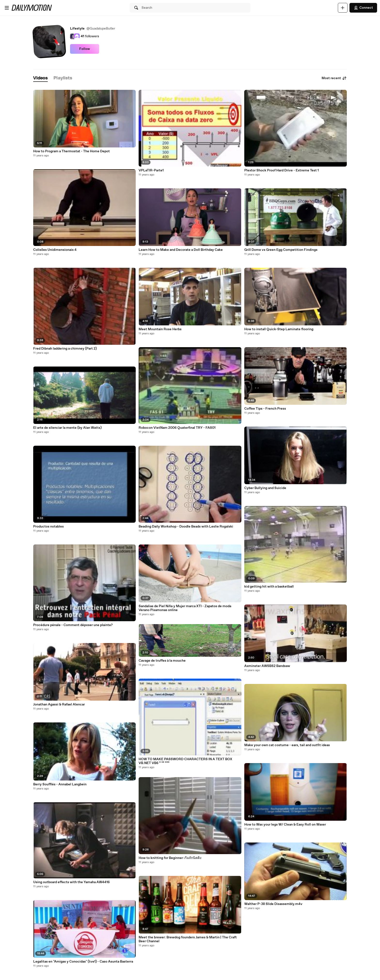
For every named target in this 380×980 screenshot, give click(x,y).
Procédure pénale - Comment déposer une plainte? (73, 625)
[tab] (40, 78)
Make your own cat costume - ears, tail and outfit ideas (287, 745)
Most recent (334, 78)
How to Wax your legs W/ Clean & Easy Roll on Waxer (285, 825)
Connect (363, 8)
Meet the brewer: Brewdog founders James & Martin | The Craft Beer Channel (188, 939)
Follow (85, 49)
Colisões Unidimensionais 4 (55, 250)
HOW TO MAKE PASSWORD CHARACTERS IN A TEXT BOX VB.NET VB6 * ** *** (185, 761)
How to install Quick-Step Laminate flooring (279, 329)
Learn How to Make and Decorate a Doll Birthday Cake (181, 250)
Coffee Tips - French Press (265, 409)
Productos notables (48, 527)
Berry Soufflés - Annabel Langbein (60, 784)
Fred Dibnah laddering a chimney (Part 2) (65, 349)
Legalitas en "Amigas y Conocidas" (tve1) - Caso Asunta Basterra (83, 962)
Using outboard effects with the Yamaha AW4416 (71, 882)
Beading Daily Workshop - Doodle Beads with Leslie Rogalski (186, 527)
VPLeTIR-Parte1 (151, 170)
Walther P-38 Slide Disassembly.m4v (273, 904)
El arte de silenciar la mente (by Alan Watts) (67, 428)
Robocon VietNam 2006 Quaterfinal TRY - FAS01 (177, 428)
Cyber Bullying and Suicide (265, 488)
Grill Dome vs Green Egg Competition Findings (281, 250)
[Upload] (343, 8)
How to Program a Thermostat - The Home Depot (71, 151)
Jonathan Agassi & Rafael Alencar (59, 704)
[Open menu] (7, 8)
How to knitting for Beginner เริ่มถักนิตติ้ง (170, 858)
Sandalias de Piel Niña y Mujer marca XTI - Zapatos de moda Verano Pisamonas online (185, 608)
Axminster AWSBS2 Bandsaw (267, 666)
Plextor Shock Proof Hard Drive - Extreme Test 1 (281, 170)
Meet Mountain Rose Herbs (160, 329)
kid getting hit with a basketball (269, 587)
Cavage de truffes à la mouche (162, 661)
